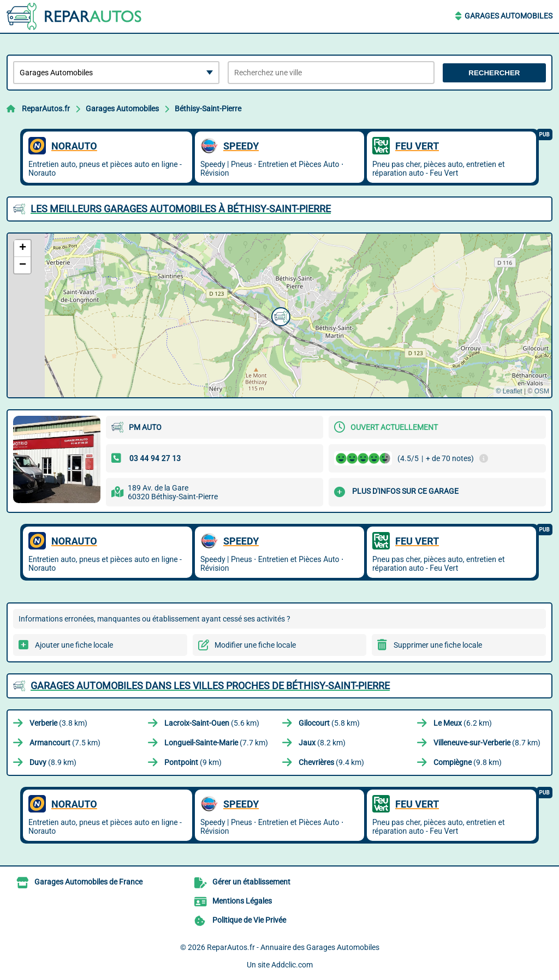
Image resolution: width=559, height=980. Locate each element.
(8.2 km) (322, 743)
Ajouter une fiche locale (74, 645)
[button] (279, 315)
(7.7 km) (216, 743)
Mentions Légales (242, 901)
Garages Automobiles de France (88, 882)
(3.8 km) (58, 723)
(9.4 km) (331, 762)
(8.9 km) (53, 762)
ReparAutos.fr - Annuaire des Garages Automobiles (293, 947)
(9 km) (193, 762)
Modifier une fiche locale (255, 645)
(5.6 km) (212, 723)
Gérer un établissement (251, 882)
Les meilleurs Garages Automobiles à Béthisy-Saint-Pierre (181, 209)
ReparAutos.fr (46, 109)
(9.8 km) (468, 762)
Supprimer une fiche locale (438, 645)
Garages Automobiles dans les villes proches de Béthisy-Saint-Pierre (210, 686)
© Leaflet (509, 391)
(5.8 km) (329, 723)
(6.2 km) (463, 723)
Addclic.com (292, 965)
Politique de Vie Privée (249, 920)
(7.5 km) (65, 743)
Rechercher (494, 73)
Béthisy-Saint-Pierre (208, 109)
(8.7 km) (487, 743)
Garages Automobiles (509, 16)
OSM (542, 391)
